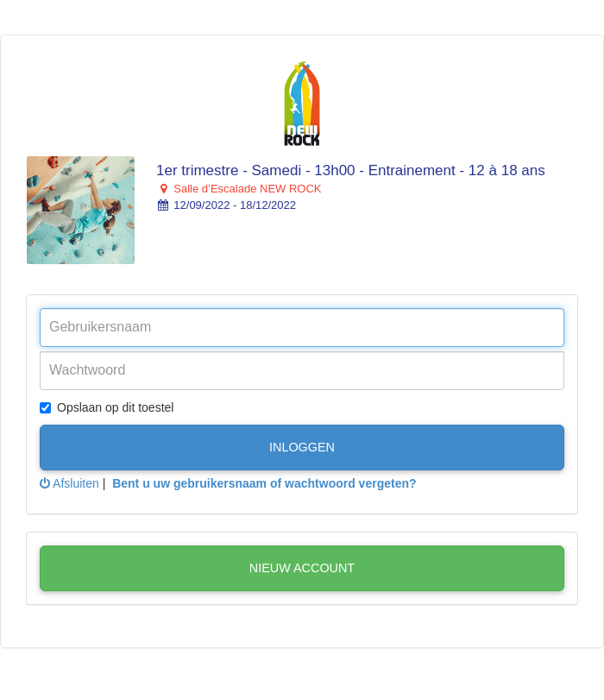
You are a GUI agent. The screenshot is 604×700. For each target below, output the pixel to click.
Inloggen (302, 447)
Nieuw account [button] (302, 568)
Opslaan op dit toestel (107, 407)
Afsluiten (69, 483)
